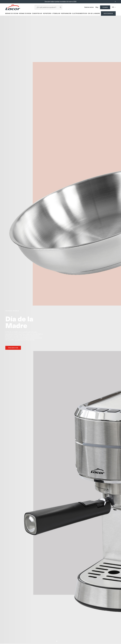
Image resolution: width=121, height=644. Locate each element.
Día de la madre (94, 13)
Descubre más (13, 348)
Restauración (66, 13)
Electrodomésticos (80, 13)
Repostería (47, 13)
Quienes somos (89, 7)
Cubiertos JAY (37, 13)
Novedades (108, 13)
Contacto (105, 7)
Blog (97, 7)
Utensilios (56, 13)
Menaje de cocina (12, 13)
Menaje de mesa (25, 13)
